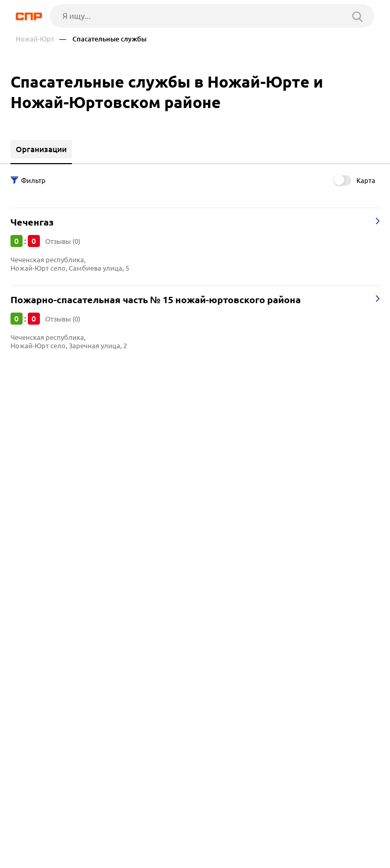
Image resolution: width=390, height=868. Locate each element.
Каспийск (31, 471)
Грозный (30, 418)
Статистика (35, 587)
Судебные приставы (51, 574)
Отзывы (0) (63, 241)
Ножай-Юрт (35, 39)
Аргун (25, 444)
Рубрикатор (35, 853)
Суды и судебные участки (60, 560)
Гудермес (31, 458)
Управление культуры (55, 547)
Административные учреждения (74, 534)
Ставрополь (36, 431)
